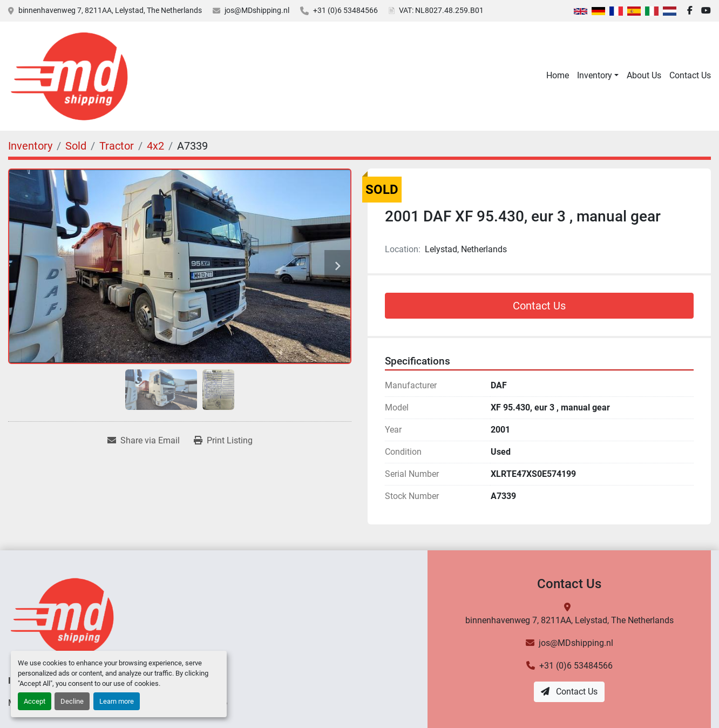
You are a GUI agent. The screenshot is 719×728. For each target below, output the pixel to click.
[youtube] (706, 11)
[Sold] (76, 146)
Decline (72, 701)
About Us (644, 75)
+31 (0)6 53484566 (345, 10)
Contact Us (690, 75)
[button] (598, 76)
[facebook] (690, 11)
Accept (35, 701)
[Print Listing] (223, 441)
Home (558, 75)
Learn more (117, 701)
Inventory (595, 75)
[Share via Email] (144, 441)
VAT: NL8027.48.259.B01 (441, 10)
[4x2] (155, 146)
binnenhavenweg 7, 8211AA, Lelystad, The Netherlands (110, 10)
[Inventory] (30, 146)
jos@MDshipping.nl (257, 10)
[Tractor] (117, 146)
